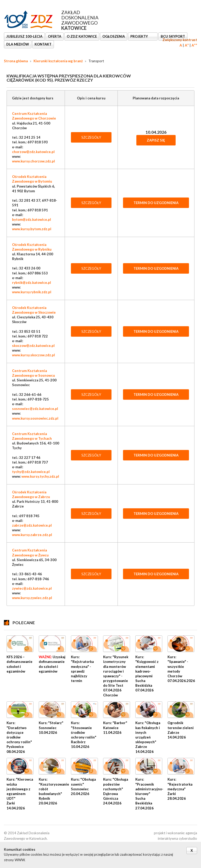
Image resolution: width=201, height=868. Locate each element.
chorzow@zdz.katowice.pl (33, 152)
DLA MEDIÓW (18, 44)
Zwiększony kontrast (180, 40)
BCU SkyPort (173, 36)
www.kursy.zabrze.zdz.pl (32, 535)
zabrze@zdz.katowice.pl (32, 525)
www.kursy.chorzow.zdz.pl (33, 161)
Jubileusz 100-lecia (24, 36)
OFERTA (55, 36)
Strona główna (16, 61)
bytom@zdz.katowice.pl (32, 219)
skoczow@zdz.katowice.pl (33, 346)
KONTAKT (43, 44)
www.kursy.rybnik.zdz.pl (32, 292)
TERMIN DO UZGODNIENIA (156, 203)
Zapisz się (156, 140)
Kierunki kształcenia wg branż (58, 61)
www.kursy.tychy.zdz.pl (40, 476)
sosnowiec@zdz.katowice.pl (35, 409)
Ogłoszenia (114, 36)
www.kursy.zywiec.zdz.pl (32, 598)
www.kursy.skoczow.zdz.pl (33, 355)
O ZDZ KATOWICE (82, 36)
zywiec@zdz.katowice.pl (32, 588)
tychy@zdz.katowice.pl (31, 472)
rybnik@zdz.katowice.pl (32, 283)
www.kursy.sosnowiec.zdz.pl (35, 418)
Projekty (139, 36)
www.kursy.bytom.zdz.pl (32, 229)
